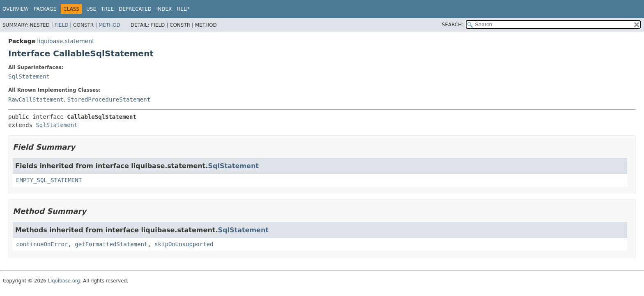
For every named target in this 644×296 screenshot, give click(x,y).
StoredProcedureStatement (109, 99)
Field (61, 25)
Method (109, 25)
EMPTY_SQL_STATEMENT (49, 180)
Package (45, 9)
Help (183, 9)
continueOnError (42, 244)
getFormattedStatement (111, 244)
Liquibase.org (64, 281)
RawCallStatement (36, 99)
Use (91, 9)
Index (164, 9)
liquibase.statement (66, 41)
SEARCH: (453, 25)
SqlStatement (29, 76)
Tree (107, 9)
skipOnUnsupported (184, 244)
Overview (16, 9)
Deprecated (135, 9)
